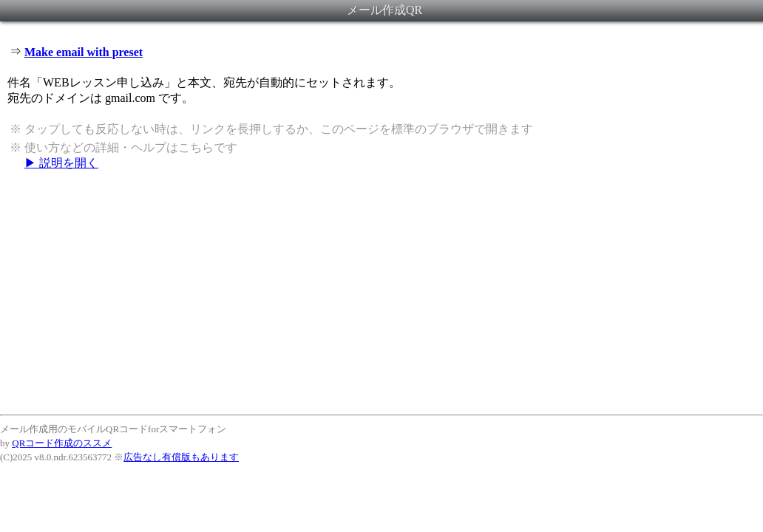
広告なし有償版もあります (181, 457)
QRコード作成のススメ (62, 443)
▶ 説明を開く (61, 163)
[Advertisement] (381, 292)
